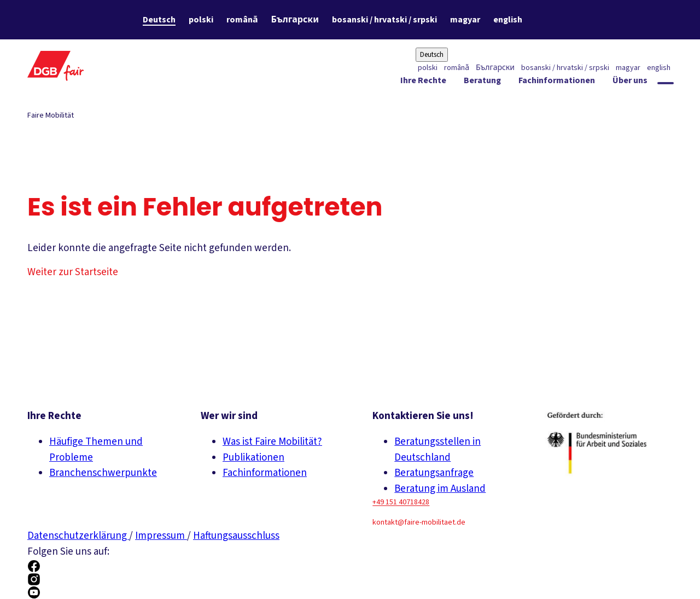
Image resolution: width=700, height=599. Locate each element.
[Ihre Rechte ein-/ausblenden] (423, 83)
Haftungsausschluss (236, 536)
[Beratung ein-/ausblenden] (482, 83)
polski (201, 20)
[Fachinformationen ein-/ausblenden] (557, 83)
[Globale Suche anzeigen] (666, 83)
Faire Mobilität (51, 115)
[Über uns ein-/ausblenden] (630, 83)
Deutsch (159, 20)
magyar (465, 20)
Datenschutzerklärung (78, 536)
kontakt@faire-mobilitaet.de (419, 522)
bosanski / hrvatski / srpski (384, 20)
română (242, 20)
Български (295, 20)
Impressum (161, 536)
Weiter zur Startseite (73, 272)
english (508, 20)
